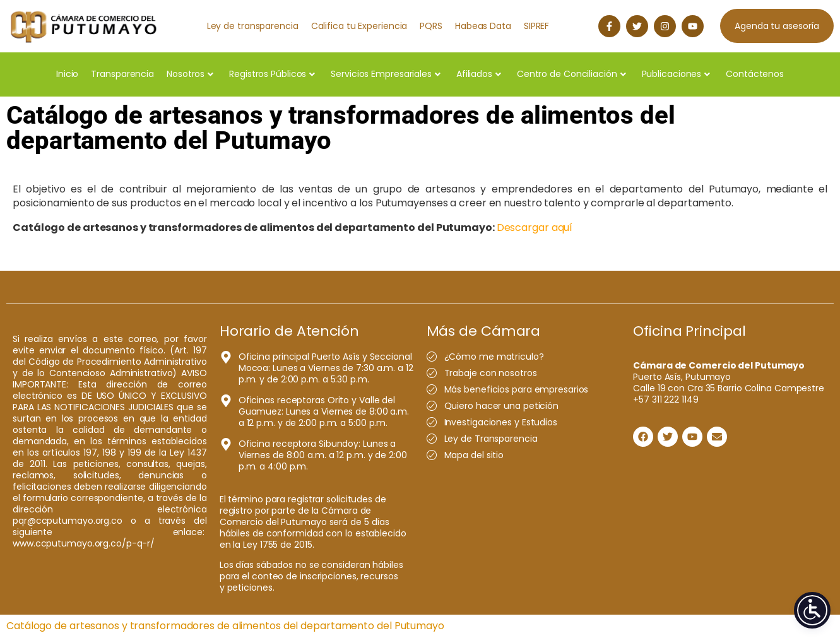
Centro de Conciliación (571, 74)
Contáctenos (755, 74)
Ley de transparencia (253, 26)
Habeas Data (483, 26)
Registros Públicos (272, 74)
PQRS (431, 26)
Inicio (67, 74)
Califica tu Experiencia (359, 26)
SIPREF (536, 26)
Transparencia (122, 74)
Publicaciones (676, 74)
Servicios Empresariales (386, 74)
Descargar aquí (535, 227)
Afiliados (479, 74)
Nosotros (190, 74)
